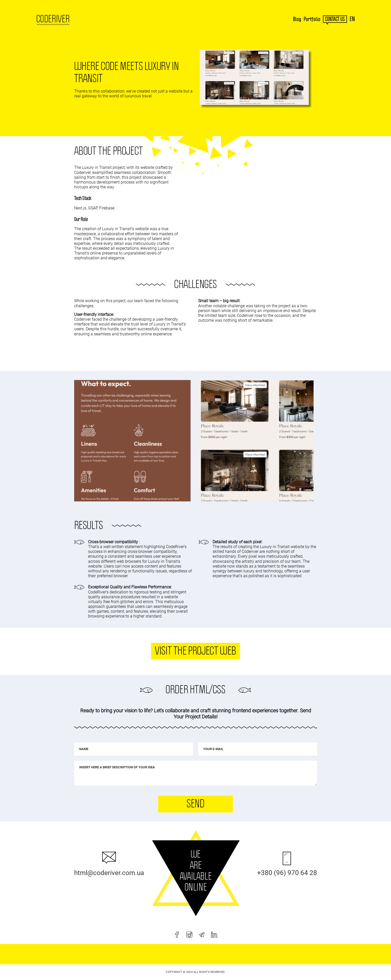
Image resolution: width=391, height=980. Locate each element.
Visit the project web (195, 651)
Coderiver (53, 19)
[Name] (134, 749)
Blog (297, 19)
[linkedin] (214, 935)
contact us (335, 19)
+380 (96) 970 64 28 (287, 873)
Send (195, 804)
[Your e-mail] (258, 749)
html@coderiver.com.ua (109, 873)
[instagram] (189, 935)
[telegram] (202, 935)
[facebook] (177, 935)
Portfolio (312, 19)
